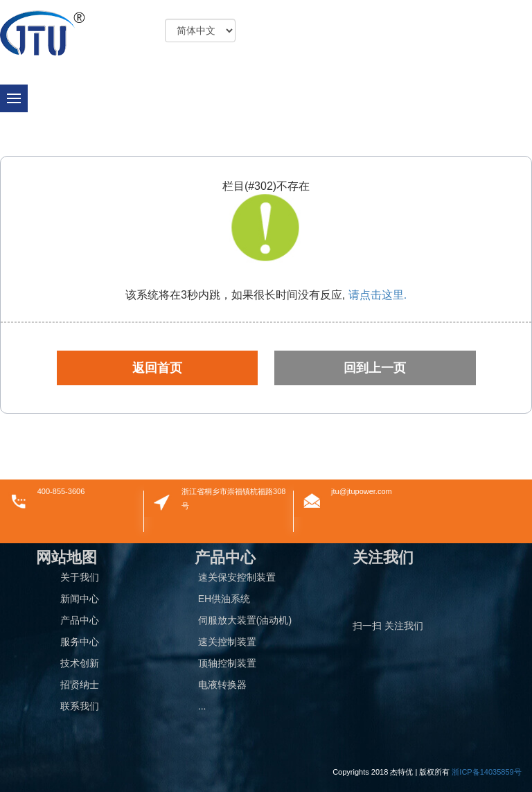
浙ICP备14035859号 (486, 772)
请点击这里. (376, 295)
